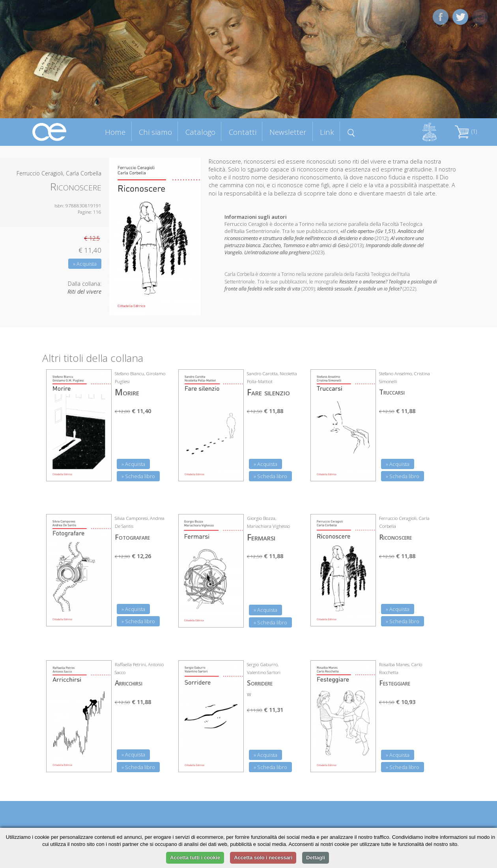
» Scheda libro (138, 476)
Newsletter (288, 132)
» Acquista (85, 264)
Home (115, 132)
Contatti (243, 132)
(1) (466, 131)
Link (327, 132)
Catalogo (200, 132)
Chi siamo (155, 132)
